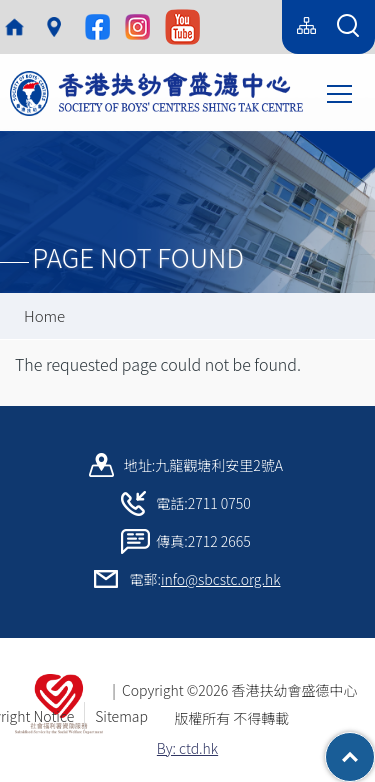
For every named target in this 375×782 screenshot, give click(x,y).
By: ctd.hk (187, 748)
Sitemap (121, 716)
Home (44, 315)
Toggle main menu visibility (341, 92)
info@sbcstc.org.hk (221, 579)
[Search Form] (348, 27)
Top (374, 747)
